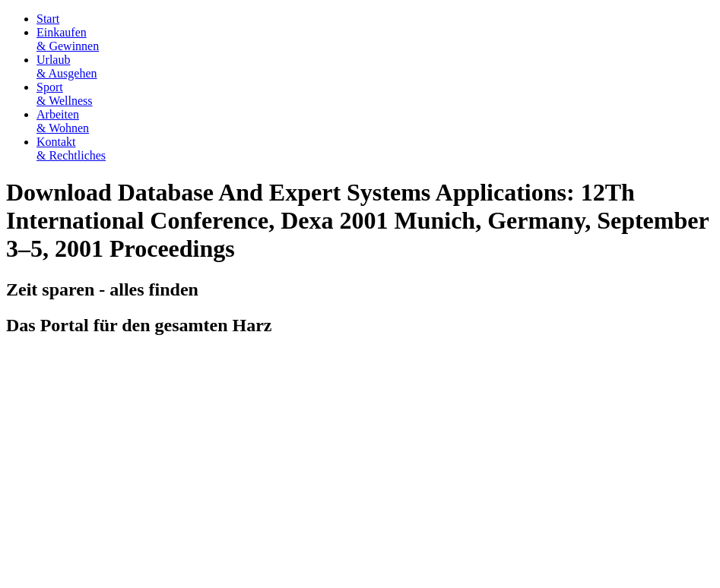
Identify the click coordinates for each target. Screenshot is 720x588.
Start (48, 19)
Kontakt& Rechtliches (71, 149)
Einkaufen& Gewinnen (68, 39)
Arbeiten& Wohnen (63, 121)
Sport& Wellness (65, 94)
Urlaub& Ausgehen (67, 66)
